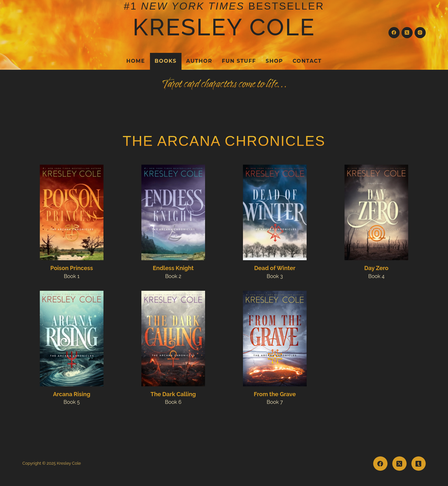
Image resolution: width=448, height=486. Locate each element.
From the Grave (275, 394)
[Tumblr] (419, 464)
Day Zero (376, 268)
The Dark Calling (173, 394)
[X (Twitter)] (407, 33)
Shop (274, 61)
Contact (307, 61)
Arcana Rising (71, 394)
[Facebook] (394, 33)
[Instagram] (420, 33)
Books (166, 61)
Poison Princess (72, 268)
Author (199, 61)
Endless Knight (173, 268)
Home (136, 61)
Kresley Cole (224, 27)
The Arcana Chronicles (224, 141)
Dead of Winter (275, 268)
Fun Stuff (239, 61)
